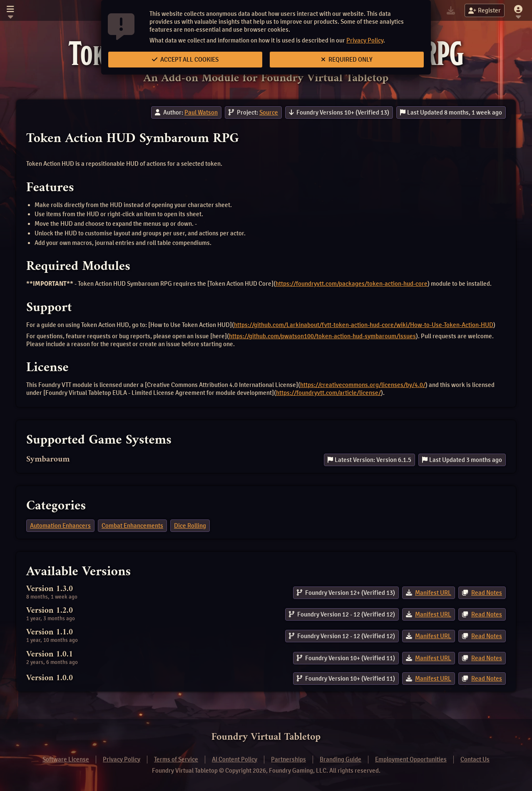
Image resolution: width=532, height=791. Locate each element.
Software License (66, 759)
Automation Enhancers (60, 526)
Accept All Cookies (185, 60)
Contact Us (475, 759)
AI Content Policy (235, 759)
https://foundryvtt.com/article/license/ (328, 393)
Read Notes (487, 593)
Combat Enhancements (132, 526)
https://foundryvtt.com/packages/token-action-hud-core (352, 284)
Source (269, 112)
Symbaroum (48, 460)
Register (485, 10)
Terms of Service (176, 759)
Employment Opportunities (411, 759)
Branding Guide (341, 759)
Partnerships (288, 759)
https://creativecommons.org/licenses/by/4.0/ (363, 385)
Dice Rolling (190, 526)
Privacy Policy (365, 40)
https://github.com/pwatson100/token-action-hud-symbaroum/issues (322, 336)
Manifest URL (433, 593)
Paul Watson (201, 112)
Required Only (347, 60)
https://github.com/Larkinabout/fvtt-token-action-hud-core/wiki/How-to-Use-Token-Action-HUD (364, 325)
